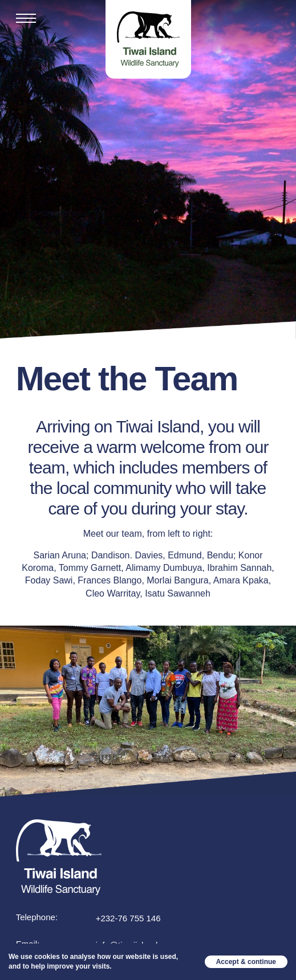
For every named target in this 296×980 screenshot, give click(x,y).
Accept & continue (246, 962)
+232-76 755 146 (128, 918)
